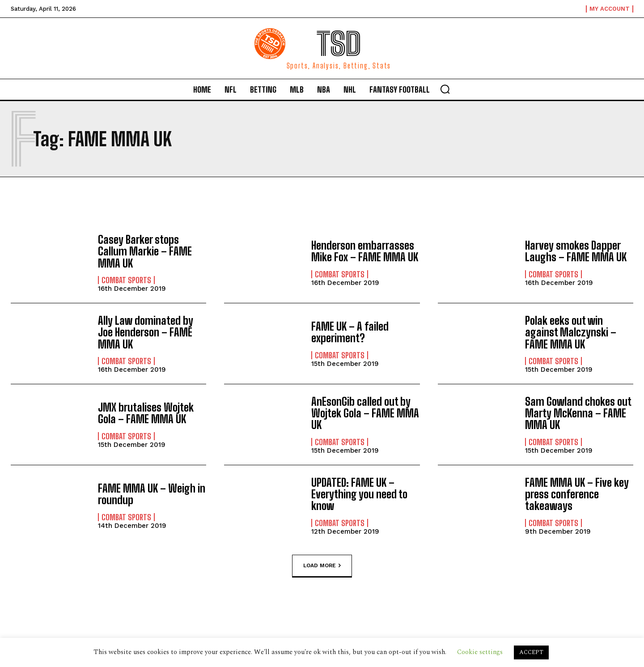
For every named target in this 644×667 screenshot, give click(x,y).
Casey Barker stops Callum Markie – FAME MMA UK (145, 251)
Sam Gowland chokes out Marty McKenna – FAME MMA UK (578, 413)
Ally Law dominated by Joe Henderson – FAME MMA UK (146, 332)
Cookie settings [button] (480, 652)
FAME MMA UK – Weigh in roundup (152, 494)
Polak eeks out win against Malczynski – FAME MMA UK (571, 332)
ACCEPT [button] (531, 652)
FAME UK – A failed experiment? (350, 332)
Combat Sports (126, 280)
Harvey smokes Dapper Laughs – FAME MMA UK (576, 251)
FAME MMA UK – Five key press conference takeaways (577, 494)
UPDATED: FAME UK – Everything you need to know (359, 494)
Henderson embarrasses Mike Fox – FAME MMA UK (365, 251)
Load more (322, 565)
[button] (445, 89)
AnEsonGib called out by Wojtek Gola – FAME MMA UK (365, 413)
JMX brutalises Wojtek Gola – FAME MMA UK (146, 413)
